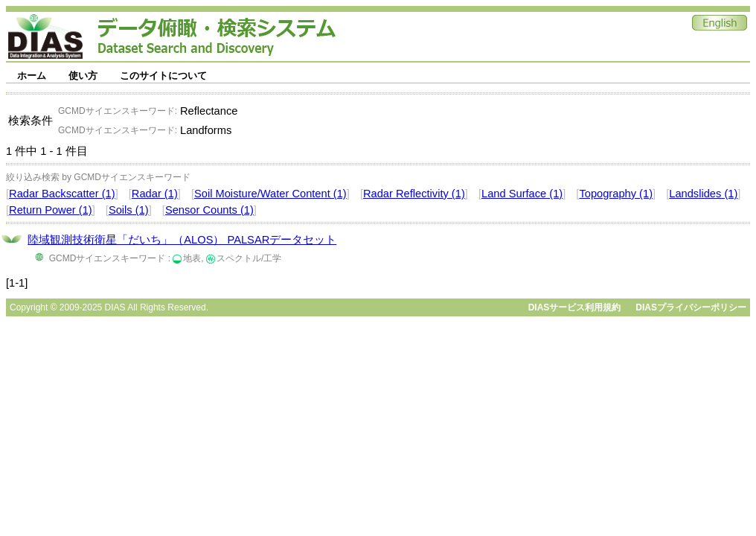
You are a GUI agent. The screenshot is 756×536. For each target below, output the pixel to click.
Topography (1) (616, 194)
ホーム (32, 76)
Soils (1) (129, 210)
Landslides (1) (703, 194)
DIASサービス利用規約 (575, 307)
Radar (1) (155, 194)
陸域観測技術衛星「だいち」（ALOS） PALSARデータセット (182, 240)
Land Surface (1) (522, 194)
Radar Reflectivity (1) (414, 194)
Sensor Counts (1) (209, 210)
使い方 (83, 76)
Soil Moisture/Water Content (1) (270, 194)
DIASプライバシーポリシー (691, 307)
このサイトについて (163, 76)
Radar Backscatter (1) (62, 194)
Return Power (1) (51, 210)
